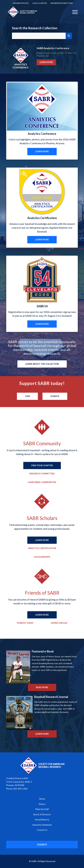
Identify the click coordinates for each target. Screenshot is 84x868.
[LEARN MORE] (42, 152)
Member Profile (21, 3)
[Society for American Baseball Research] (35, 12)
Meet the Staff (42, 809)
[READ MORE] (42, 687)
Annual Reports (42, 820)
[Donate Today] (25, 623)
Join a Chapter (40, 3)
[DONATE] (42, 845)
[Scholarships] (42, 557)
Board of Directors (42, 814)
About (42, 799)
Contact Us (42, 830)
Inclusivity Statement (42, 825)
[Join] (27, 396)
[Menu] (73, 12)
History (42, 804)
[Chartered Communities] (42, 482)
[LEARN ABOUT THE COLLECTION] (42, 364)
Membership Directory (62, 3)
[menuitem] (21, 3)
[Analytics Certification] (42, 548)
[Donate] (55, 396)
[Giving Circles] (59, 623)
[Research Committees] (42, 474)
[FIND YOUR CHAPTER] (42, 466)
